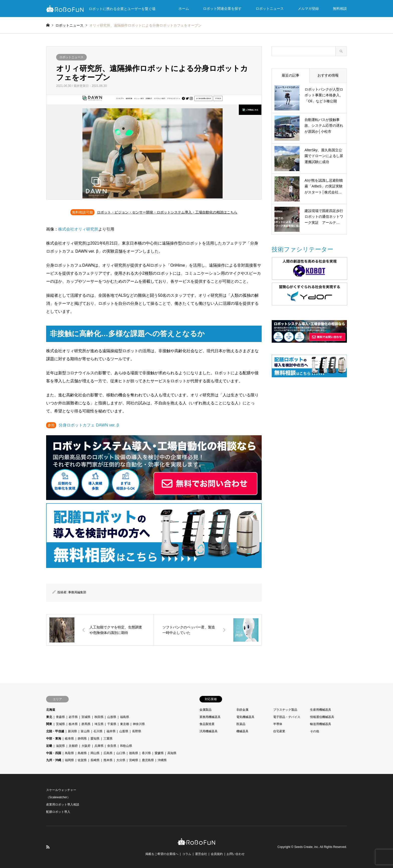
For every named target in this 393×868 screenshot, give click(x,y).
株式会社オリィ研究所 (78, 229)
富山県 (85, 731)
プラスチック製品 (285, 710)
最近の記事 (290, 75)
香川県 (146, 753)
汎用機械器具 (209, 731)
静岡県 (82, 739)
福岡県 (69, 760)
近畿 (49, 746)
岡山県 (95, 753)
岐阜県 (69, 739)
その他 (315, 731)
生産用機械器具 (321, 710)
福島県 (125, 717)
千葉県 (112, 724)
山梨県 (124, 731)
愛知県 (95, 739)
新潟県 (72, 731)
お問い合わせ (236, 854)
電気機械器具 (245, 717)
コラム (187, 854)
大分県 (121, 760)
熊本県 (108, 760)
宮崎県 (134, 760)
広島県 (108, 753)
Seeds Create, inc (306, 847)
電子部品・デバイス (287, 717)
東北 (49, 717)
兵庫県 (99, 746)
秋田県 (99, 717)
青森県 (60, 717)
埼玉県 (99, 724)
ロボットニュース (270, 9)
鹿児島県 (148, 760)
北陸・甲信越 (55, 731)
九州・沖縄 (54, 760)
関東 (49, 724)
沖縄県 (162, 760)
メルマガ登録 (308, 9)
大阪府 (86, 746)
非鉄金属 (242, 710)
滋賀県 (60, 746)
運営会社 (201, 854)
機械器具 (242, 731)
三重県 (108, 739)
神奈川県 (139, 724)
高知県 (172, 753)
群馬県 (86, 724)
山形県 (112, 717)
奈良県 (112, 746)
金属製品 (206, 710)
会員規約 (217, 854)
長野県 (137, 731)
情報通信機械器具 (322, 717)
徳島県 (134, 753)
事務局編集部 (77, 592)
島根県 (82, 753)
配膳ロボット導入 (58, 812)
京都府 (73, 746)
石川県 (98, 731)
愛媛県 (159, 753)
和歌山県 (126, 746)
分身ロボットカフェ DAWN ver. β (89, 425)
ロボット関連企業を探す (222, 9)
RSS (48, 847)
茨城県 (60, 724)
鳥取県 (69, 753)
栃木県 (73, 724)
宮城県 (86, 717)
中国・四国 (54, 753)
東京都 (125, 724)
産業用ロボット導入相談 (63, 805)
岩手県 (73, 717)
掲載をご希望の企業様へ (162, 854)
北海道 (51, 710)
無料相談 (340, 9)
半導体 (278, 724)
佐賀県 (82, 760)
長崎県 (95, 760)
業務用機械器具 (210, 717)
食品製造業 (207, 724)
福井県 (111, 731)
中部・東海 (54, 739)
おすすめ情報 (328, 75)
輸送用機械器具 (321, 724)
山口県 (121, 753)
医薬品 (241, 724)
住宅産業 (279, 731)
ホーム (184, 9)
